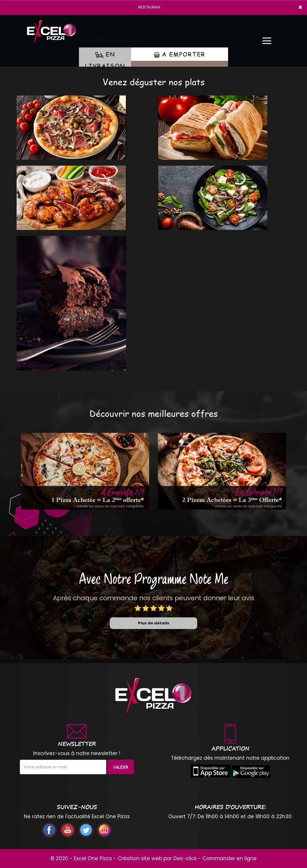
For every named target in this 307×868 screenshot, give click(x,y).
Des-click (185, 858)
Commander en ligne (230, 858)
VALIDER (121, 767)
